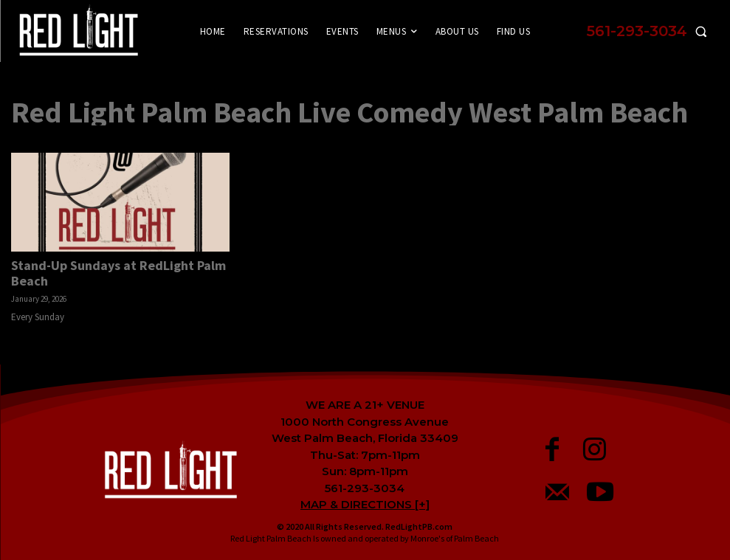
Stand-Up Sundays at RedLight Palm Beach (118, 273)
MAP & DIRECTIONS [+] (365, 504)
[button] (650, 31)
